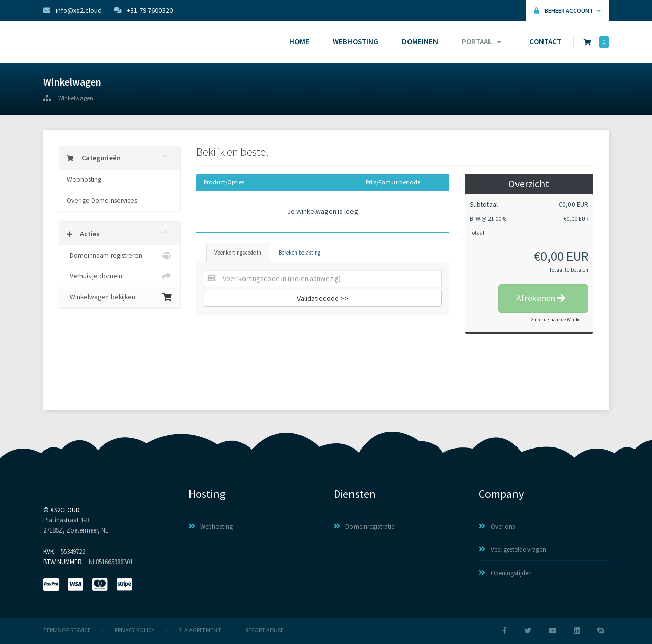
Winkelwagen (76, 98)
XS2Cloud (65, 510)
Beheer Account (567, 10)
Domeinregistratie (364, 527)
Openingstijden (505, 573)
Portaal (480, 41)
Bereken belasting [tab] (300, 253)
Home (299, 41)
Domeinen (420, 41)
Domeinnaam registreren (120, 256)
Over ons (497, 527)
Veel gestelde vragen (512, 550)
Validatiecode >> (323, 298)
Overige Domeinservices (102, 200)
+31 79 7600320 (143, 10)
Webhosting (356, 41)
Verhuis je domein (120, 276)
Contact (545, 41)
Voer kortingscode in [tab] (238, 253)
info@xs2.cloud (73, 10)
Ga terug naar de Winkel (556, 319)
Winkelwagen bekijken (120, 297)
